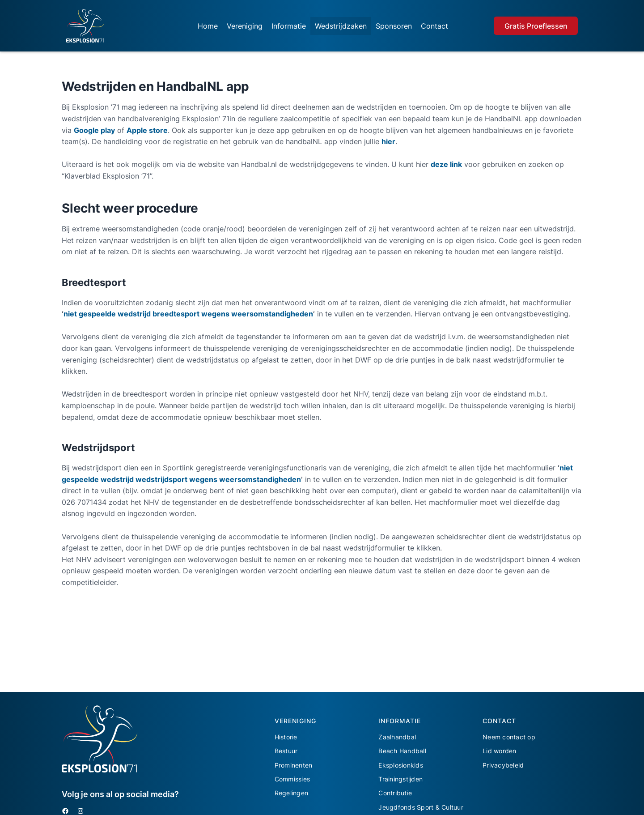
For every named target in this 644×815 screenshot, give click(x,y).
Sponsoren (394, 26)
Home (208, 26)
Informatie (289, 26)
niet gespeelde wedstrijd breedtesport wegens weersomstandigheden (188, 314)
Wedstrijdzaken (341, 26)
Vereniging (245, 26)
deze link (446, 164)
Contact (434, 26)
